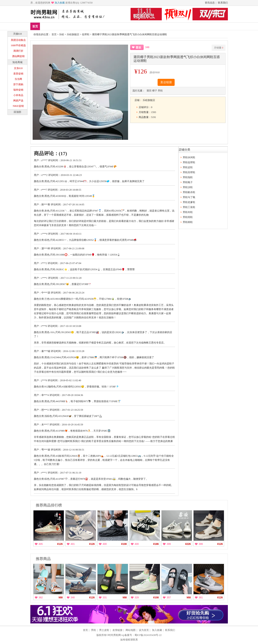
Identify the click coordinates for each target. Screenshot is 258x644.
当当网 (18, 79)
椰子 (155, 91)
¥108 (124, 544)
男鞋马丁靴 (189, 197)
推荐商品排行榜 (49, 505)
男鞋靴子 (188, 182)
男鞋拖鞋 (188, 177)
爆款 (58, 26)
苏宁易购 (18, 84)
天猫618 (17, 34)
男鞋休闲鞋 (189, 157)
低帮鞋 (96, 26)
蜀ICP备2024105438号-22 (148, 635)
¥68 (189, 598)
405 (41, 544)
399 (169, 544)
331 (105, 598)
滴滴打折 (18, 51)
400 (105, 544)
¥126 (60, 544)
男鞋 (83, 26)
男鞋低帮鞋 (189, 162)
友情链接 (117, 630)
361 (201, 598)
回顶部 (17, 112)
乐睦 (62, 34)
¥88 (60, 598)
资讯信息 (210, 3)
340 (73, 598)
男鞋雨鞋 (188, 217)
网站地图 (131, 630)
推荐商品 (43, 559)
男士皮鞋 (104, 630)
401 (73, 544)
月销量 (219, 48)
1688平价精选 (18, 45)
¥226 (188, 544)
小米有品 (18, 95)
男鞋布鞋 (188, 212)
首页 (35, 26)
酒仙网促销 (18, 56)
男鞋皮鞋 (188, 167)
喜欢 (138, 48)
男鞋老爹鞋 (189, 202)
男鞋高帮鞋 (189, 172)
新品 (46, 26)
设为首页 (144, 630)
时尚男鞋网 (115, 635)
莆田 (149, 91)
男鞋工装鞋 (189, 207)
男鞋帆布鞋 (189, 192)
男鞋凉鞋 (188, 187)
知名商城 (17, 62)
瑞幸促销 (18, 90)
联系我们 (223, 3)
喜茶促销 (18, 74)
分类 (125, 26)
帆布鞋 (112, 26)
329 (137, 598)
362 (41, 598)
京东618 (18, 68)
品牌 (70, 26)
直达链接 (166, 82)
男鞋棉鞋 (188, 222)
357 (169, 598)
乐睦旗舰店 (73, 34)
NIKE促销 (18, 106)
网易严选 (18, 101)
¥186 (156, 544)
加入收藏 (60, 3)
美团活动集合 (18, 40)
